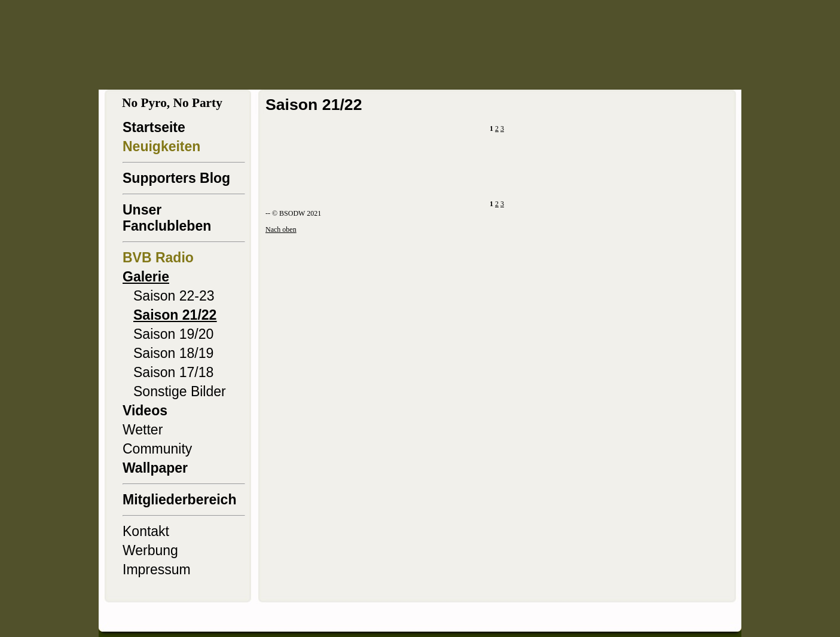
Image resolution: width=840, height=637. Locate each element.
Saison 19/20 (173, 334)
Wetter (143, 430)
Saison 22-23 (174, 296)
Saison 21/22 (175, 315)
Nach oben (281, 229)
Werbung (150, 550)
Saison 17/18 (173, 372)
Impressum (157, 569)
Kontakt (146, 531)
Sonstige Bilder (180, 391)
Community (157, 449)
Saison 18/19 (173, 353)
